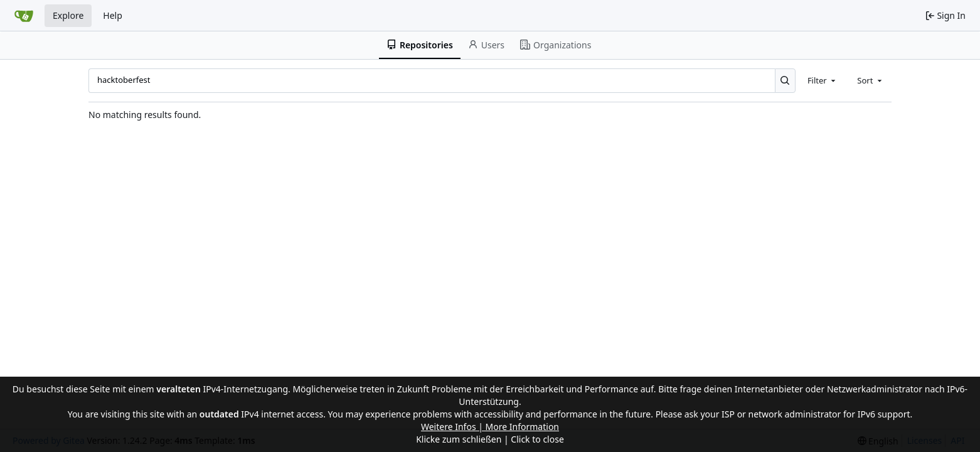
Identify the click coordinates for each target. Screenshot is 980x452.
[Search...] (785, 80)
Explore (68, 15)
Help (113, 15)
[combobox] (823, 80)
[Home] (24, 16)
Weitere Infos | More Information (490, 427)
